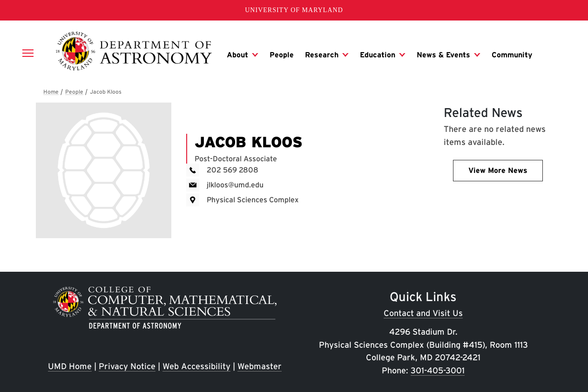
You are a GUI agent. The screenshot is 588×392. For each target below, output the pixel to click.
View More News (498, 170)
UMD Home (70, 366)
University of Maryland (294, 10)
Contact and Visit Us (423, 313)
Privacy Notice (127, 366)
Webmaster (260, 366)
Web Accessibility (196, 366)
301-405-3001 (438, 370)
